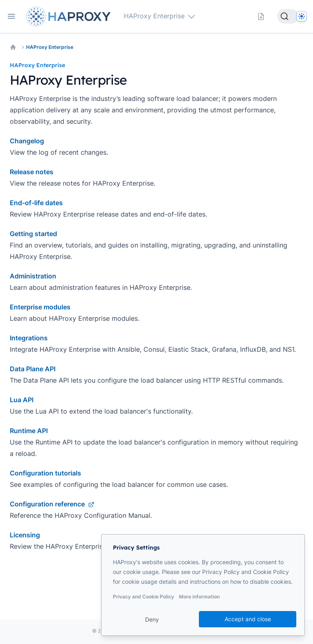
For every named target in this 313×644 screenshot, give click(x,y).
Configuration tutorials (45, 473)
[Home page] (70, 16)
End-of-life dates (36, 203)
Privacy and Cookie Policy (143, 597)
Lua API (22, 400)
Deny (152, 619)
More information (199, 597)
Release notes (32, 172)
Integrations (29, 338)
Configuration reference (52, 504)
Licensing (25, 535)
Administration (33, 276)
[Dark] (302, 16)
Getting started (33, 234)
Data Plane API (33, 369)
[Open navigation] (11, 16)
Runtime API (29, 431)
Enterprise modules (40, 307)
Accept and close (248, 619)
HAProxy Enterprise (50, 47)
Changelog (27, 141)
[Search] (288, 16)
